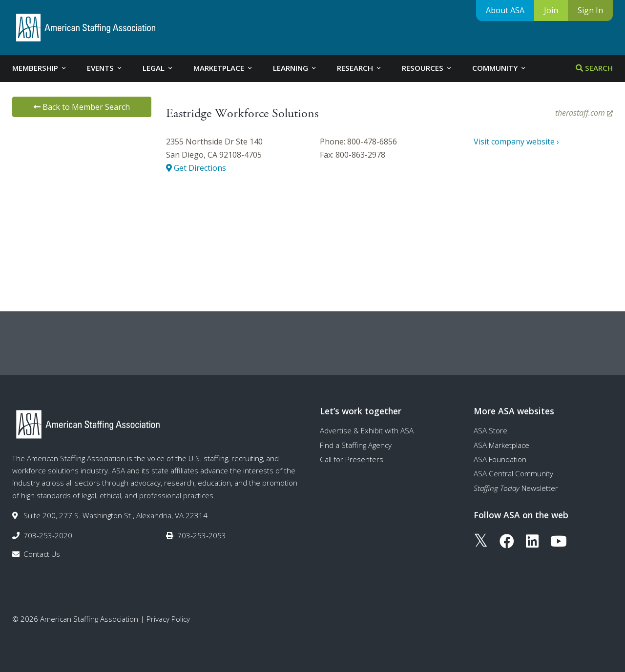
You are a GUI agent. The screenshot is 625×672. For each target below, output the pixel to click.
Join (551, 10)
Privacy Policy (168, 619)
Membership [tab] (40, 68)
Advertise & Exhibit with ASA (367, 430)
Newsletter (516, 488)
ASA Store (490, 430)
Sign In (590, 10)
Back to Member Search (82, 107)
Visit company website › (516, 142)
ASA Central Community (513, 473)
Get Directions (196, 168)
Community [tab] (500, 68)
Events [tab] (105, 68)
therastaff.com (584, 113)
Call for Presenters (352, 459)
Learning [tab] (295, 68)
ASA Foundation (500, 459)
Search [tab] (594, 68)
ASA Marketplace (501, 445)
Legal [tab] (158, 68)
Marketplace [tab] (223, 68)
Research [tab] (360, 68)
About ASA (505, 10)
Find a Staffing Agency (356, 445)
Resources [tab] (427, 68)
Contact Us (42, 554)
